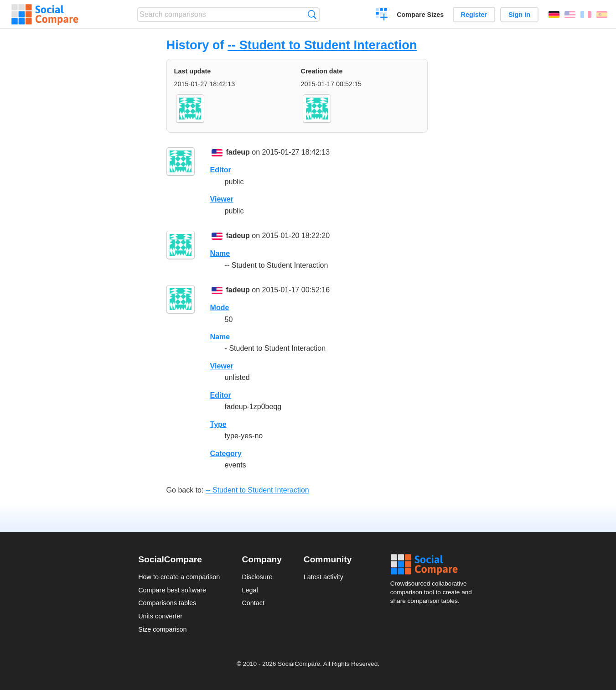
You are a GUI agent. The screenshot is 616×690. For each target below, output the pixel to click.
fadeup (238, 152)
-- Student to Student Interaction (322, 45)
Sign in (519, 15)
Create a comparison (382, 16)
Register (474, 15)
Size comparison (162, 629)
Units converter (160, 616)
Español (602, 15)
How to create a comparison (179, 577)
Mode (220, 308)
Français (586, 15)
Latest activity (324, 577)
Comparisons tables (167, 603)
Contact (253, 603)
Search (312, 14)
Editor (221, 170)
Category (226, 454)
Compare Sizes (420, 15)
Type (218, 424)
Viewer (222, 199)
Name (220, 253)
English (570, 15)
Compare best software (172, 590)
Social (434, 565)
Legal (250, 590)
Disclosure (257, 577)
